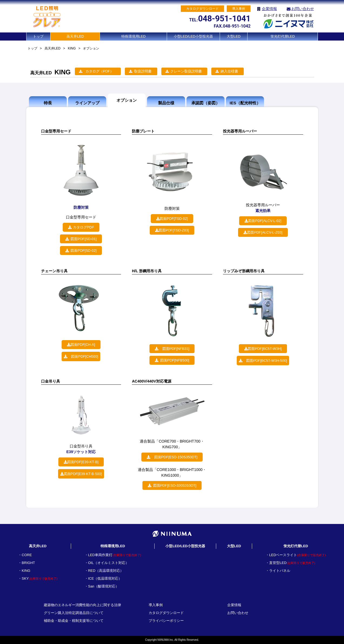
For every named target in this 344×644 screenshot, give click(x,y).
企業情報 (269, 9)
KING (72, 48)
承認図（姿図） (206, 103)
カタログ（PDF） (99, 71)
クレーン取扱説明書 (186, 71)
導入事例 (156, 605)
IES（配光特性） (245, 103)
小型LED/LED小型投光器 (193, 36)
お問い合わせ (303, 9)
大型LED (234, 36)
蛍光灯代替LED (283, 36)
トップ (38, 36)
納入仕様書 (229, 71)
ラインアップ (87, 103)
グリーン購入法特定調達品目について (74, 613)
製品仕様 (166, 103)
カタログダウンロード (166, 613)
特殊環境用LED (133, 36)
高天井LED (75, 36)
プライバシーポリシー (166, 621)
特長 (48, 103)
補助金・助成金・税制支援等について (74, 621)
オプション (127, 100)
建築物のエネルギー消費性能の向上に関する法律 (82, 605)
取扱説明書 (143, 71)
